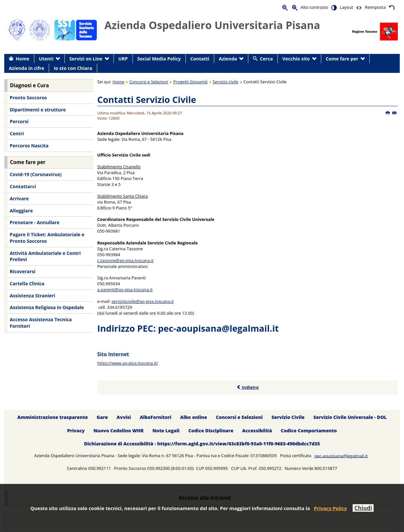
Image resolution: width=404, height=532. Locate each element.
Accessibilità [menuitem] (257, 431)
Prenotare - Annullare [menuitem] (35, 222)
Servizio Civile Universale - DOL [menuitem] (350, 417)
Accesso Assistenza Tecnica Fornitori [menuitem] (41, 323)
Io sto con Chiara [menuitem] (73, 68)
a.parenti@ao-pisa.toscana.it (125, 290)
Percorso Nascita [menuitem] (29, 146)
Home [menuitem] (23, 59)
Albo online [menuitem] (194, 417)
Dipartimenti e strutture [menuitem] (38, 110)
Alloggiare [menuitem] (21, 211)
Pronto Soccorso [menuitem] (28, 98)
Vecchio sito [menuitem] (296, 59)
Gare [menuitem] (102, 417)
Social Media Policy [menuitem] (159, 59)
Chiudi (363, 508)
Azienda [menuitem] (228, 59)
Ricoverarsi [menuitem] (23, 271)
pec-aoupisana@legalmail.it (218, 328)
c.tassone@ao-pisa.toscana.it (125, 260)
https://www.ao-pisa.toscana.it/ (128, 363)
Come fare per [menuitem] (342, 59)
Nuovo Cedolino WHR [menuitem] (119, 431)
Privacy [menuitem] (76, 431)
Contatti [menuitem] (200, 59)
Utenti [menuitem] (46, 59)
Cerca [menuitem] (266, 59)
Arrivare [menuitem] (19, 199)
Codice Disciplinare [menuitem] (211, 431)
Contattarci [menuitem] (23, 186)
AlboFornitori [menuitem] (156, 417)
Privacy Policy (331, 508)
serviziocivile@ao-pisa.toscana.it (143, 301)
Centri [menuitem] (17, 133)
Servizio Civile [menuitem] (288, 417)
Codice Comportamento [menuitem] (309, 431)
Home (118, 82)
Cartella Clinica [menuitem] (27, 283)
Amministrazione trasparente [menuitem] (53, 417)
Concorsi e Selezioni (149, 82)
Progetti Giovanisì (191, 82)
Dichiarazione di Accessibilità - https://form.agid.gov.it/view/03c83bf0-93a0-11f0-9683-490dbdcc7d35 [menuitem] (202, 444)
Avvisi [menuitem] (124, 417)
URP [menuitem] (123, 59)
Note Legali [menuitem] (166, 431)
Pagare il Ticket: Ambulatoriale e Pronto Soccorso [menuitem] (47, 238)
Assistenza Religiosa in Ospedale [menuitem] (47, 307)
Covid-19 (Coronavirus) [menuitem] (36, 174)
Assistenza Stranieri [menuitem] (33, 296)
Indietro (247, 387)
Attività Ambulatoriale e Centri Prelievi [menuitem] (45, 256)
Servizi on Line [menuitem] (86, 59)
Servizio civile (226, 82)
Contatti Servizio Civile (147, 100)
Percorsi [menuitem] (19, 121)
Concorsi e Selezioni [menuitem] (239, 417)
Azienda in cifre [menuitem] (26, 68)
